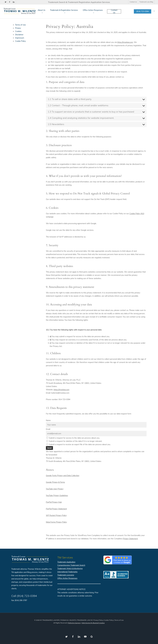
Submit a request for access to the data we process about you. (73, 438)
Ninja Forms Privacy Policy (56, 522)
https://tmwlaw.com (125, 42)
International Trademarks (67, 572)
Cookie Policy (20, 41)
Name (48, 420)
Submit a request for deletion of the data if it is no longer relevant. (74, 441)
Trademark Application (66, 562)
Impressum (20, 38)
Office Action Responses (67, 578)
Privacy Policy (98, 620)
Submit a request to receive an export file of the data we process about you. (78, 444)
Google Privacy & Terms (55, 482)
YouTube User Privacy (55, 489)
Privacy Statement (130, 539)
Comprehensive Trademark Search (71, 565)
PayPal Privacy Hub (54, 502)
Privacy (18, 28)
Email (48, 429)
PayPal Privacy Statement (56, 509)
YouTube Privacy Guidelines (57, 496)
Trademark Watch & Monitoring (70, 569)
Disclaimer (19, 35)
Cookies (18, 31)
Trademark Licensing (66, 575)
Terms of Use (20, 25)
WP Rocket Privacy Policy (56, 515)
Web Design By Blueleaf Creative (93, 623)
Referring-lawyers (74, 623)
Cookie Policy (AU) (137, 214)
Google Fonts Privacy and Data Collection (63, 476)
